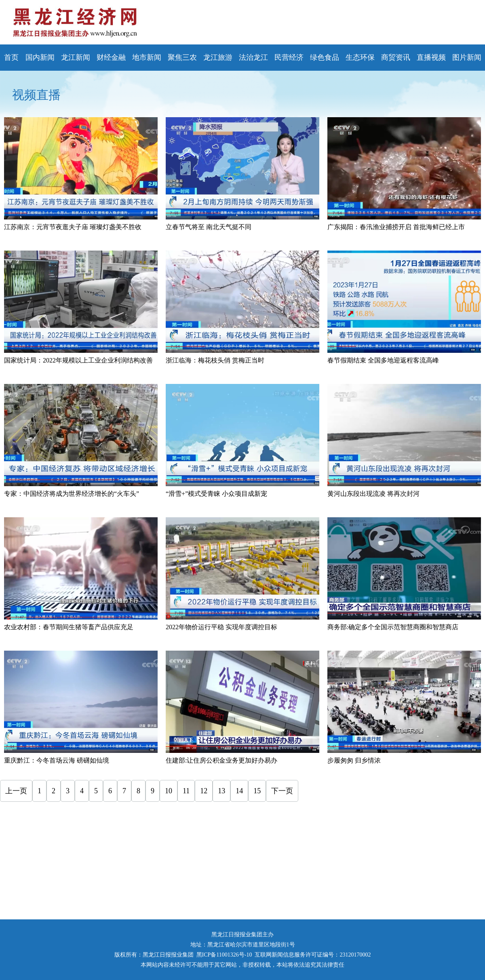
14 (239, 791)
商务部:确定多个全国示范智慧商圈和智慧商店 (393, 627)
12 (204, 791)
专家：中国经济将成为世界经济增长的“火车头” (72, 494)
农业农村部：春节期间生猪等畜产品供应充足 (69, 627)
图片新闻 (467, 57)
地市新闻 (147, 57)
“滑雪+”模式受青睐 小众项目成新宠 (216, 494)
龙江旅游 (218, 57)
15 (257, 791)
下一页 (282, 791)
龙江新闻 (76, 57)
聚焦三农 (182, 57)
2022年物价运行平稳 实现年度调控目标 (221, 627)
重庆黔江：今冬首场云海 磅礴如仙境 (57, 760)
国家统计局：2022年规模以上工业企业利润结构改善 (78, 360)
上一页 (16, 791)
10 (169, 791)
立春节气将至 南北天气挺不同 (209, 227)
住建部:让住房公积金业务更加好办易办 (221, 760)
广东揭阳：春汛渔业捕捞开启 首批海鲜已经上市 (396, 227)
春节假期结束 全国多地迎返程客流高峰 (383, 360)
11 (186, 791)
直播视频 (431, 57)
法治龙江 (253, 57)
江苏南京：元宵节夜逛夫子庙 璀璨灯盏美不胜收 (73, 227)
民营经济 (289, 57)
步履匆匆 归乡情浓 (354, 760)
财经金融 (111, 57)
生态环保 (360, 57)
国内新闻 (40, 57)
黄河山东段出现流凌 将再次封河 (373, 494)
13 (221, 791)
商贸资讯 (396, 57)
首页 (11, 57)
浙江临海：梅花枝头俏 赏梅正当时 (215, 360)
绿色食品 (325, 57)
